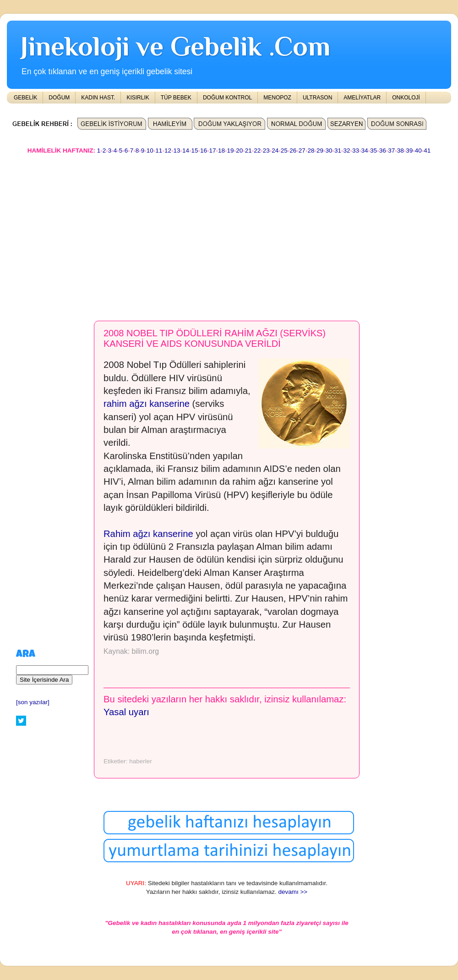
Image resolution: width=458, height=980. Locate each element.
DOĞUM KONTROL (227, 98)
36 (383, 151)
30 (329, 151)
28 (311, 151)
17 (213, 151)
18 (221, 151)
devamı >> (293, 892)
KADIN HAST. (98, 98)
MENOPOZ (277, 98)
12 (168, 151)
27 (302, 151)
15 (194, 151)
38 (401, 151)
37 (391, 151)
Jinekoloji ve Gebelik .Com (175, 46)
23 (266, 151)
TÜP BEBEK (176, 98)
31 (338, 151)
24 (275, 151)
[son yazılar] (33, 702)
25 (284, 151)
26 (293, 151)
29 (320, 151)
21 (248, 151)
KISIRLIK (138, 98)
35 (373, 151)
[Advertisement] (179, 233)
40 (418, 151)
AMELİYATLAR (362, 98)
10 (150, 151)
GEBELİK (25, 98)
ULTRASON (317, 98)
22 (257, 151)
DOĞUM (59, 98)
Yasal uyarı (126, 712)
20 (239, 151)
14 (186, 151)
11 (159, 151)
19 (231, 151)
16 (204, 151)
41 (427, 151)
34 (365, 151)
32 (347, 151)
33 (356, 151)
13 (177, 151)
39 (409, 151)
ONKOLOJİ (406, 98)
